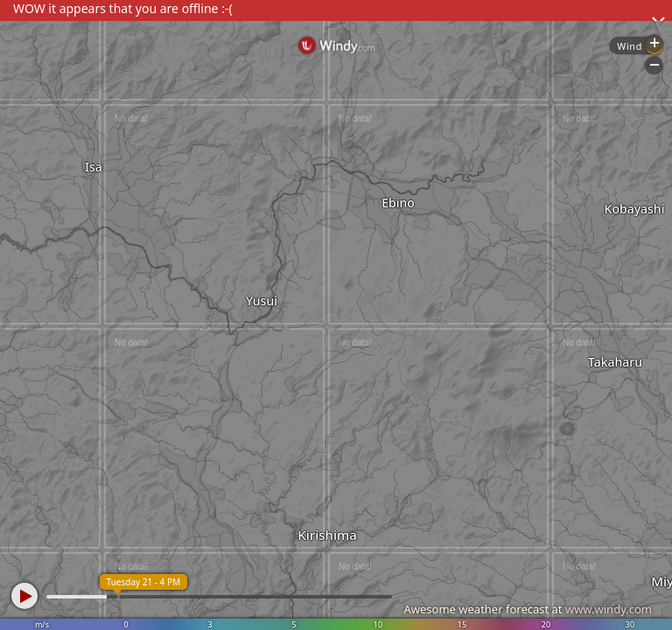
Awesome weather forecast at (528, 609)
